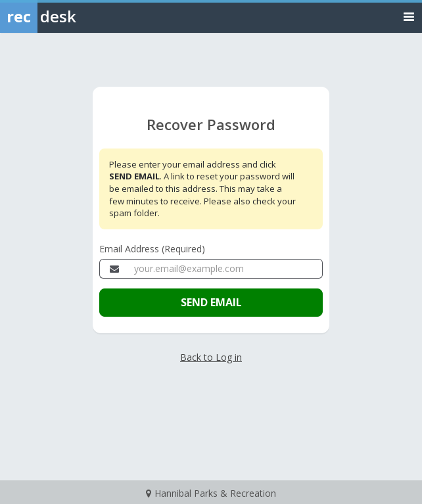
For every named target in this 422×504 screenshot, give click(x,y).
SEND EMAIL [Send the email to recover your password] (211, 302)
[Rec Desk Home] (72, 16)
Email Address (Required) (152, 249)
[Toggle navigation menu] (409, 16)
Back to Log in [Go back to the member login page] (211, 357)
